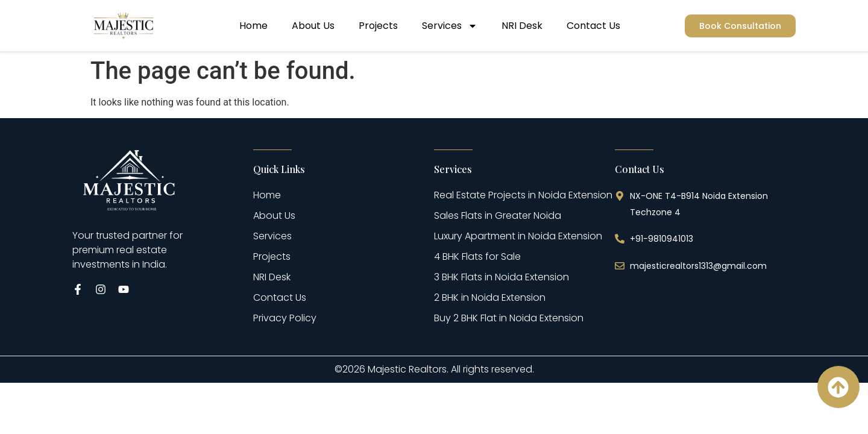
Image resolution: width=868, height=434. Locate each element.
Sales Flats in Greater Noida (498, 215)
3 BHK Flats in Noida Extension (502, 277)
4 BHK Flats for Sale (477, 256)
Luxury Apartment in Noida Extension (518, 236)
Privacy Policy (285, 318)
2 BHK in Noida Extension (490, 297)
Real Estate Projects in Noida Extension (523, 195)
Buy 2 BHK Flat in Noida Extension (509, 318)
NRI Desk (522, 26)
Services (450, 26)
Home (253, 26)
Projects (378, 26)
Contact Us (593, 26)
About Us (313, 26)
